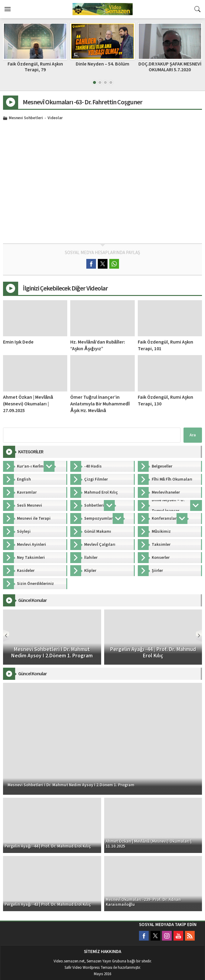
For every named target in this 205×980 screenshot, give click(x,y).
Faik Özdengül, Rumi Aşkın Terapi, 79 (35, 67)
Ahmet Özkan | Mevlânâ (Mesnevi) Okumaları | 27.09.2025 (28, 404)
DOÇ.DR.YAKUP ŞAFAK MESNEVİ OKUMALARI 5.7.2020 (170, 67)
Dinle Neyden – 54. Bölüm (102, 64)
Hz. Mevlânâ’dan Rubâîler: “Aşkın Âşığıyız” (98, 345)
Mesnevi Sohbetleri (26, 118)
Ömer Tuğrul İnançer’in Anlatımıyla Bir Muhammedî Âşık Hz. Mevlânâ (100, 404)
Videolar (55, 118)
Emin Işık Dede (18, 342)
